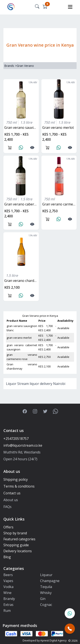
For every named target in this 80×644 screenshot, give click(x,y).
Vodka (8, 587)
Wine (7, 593)
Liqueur (46, 575)
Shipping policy (16, 479)
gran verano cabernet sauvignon (22, 204)
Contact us (12, 493)
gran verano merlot (58, 128)
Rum (7, 611)
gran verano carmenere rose (60, 204)
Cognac (46, 605)
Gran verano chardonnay (22, 281)
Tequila (46, 587)
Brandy (9, 599)
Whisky (46, 593)
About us (11, 500)
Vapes (8, 581)
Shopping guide (16, 545)
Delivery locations (18, 551)
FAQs (7, 507)
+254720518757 (16, 439)
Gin (43, 599)
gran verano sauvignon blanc (22, 128)
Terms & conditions (19, 486)
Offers (8, 527)
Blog (7, 557)
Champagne (50, 581)
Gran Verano (25, 66)
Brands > (10, 66)
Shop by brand (15, 533)
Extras (8, 605)
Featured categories (19, 539)
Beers (8, 575)
